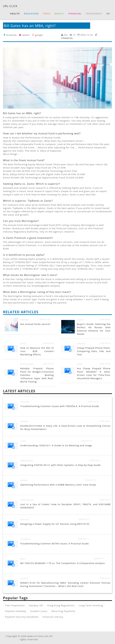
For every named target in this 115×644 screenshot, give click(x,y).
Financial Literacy (53, 617)
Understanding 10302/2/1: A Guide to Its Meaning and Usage (56, 445)
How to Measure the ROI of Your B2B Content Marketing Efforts (37, 351)
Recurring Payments (63, 611)
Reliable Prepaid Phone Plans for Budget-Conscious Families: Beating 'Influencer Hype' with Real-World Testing (37, 375)
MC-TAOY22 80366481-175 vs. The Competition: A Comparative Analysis (63, 563)
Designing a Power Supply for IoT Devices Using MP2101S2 (55, 524)
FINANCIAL (67, 38)
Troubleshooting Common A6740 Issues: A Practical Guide (55, 543)
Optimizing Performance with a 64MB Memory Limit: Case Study (58, 485)
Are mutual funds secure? (35, 324)
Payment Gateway (16, 611)
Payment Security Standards (22, 617)
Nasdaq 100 (36, 605)
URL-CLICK (10, 6)
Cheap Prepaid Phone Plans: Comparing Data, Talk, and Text (94, 351)
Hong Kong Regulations (61, 605)
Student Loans (39, 611)
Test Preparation (15, 605)
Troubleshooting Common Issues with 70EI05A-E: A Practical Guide (60, 406)
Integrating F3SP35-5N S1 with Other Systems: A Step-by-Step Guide (60, 465)
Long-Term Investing (91, 605)
